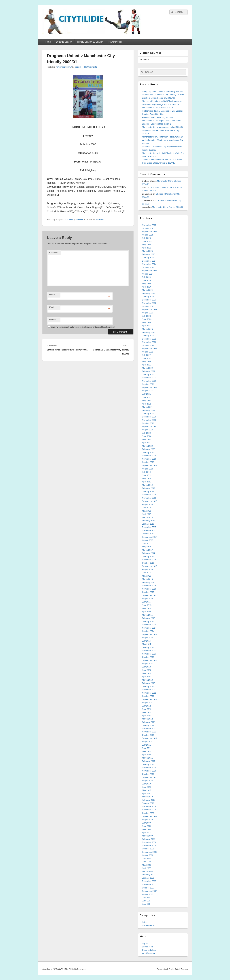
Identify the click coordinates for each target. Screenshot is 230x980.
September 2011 (149, 738)
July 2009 (146, 823)
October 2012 (148, 696)
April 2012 (147, 716)
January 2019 (148, 491)
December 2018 (149, 495)
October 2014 (148, 631)
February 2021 (149, 410)
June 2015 (147, 605)
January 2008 (148, 878)
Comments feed (149, 950)
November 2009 (149, 810)
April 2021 (147, 404)
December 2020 (149, 417)
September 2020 (149, 426)
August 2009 (148, 820)
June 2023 (147, 319)
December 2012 (149, 690)
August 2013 (148, 664)
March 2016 (147, 579)
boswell (78, 67)
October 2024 (148, 267)
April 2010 (147, 793)
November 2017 (149, 530)
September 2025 (149, 232)
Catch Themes (181, 969)
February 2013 (149, 683)
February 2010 (149, 800)
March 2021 (147, 407)
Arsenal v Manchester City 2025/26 (158, 117)
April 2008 (147, 868)
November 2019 (149, 459)
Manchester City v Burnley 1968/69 (168, 207)
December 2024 (149, 261)
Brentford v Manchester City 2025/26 (158, 98)
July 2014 (146, 641)
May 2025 (146, 245)
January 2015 (148, 621)
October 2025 (148, 228)
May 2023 (146, 322)
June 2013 (147, 670)
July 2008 (146, 858)
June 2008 (147, 862)
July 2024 (146, 277)
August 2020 (148, 430)
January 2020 (148, 452)
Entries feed (147, 947)
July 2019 (146, 472)
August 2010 (148, 781)
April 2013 (147, 677)
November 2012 (149, 693)
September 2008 (149, 852)
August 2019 (148, 469)
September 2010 (149, 777)
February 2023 (149, 332)
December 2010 (149, 768)
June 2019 (147, 475)
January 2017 (148, 556)
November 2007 (149, 885)
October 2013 (148, 657)
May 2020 (146, 439)
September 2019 (149, 465)
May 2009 (146, 829)
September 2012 (149, 699)
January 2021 (148, 414)
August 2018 (148, 504)
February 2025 (149, 254)
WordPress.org (149, 953)
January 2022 (148, 374)
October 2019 (148, 462)
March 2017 (147, 550)
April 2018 (147, 514)
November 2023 (149, 303)
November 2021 (149, 381)
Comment (54, 253)
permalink (100, 220)
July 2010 (146, 784)
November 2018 (149, 498)
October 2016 (148, 563)
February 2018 (149, 521)
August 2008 (148, 855)
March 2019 (147, 485)
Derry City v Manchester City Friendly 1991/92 (163, 91)
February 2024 (149, 293)
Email (52, 307)
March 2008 (147, 871)
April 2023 (147, 326)
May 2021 (146, 401)
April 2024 (147, 287)
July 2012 (146, 706)
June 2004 (147, 904)
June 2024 (147, 280)
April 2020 (147, 443)
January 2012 (148, 725)
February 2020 (149, 449)
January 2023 (148, 336)
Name (52, 295)
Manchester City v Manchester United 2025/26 (163, 127)
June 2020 (147, 436)
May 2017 (146, 547)
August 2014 (148, 638)
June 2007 (147, 901)
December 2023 (149, 300)
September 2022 (149, 349)
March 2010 (147, 797)
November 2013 (149, 654)
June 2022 (147, 358)
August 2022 (148, 352)
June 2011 (147, 748)
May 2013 (146, 673)
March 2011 (147, 758)
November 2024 (149, 264)
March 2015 (147, 615)
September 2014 (149, 634)
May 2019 (146, 479)
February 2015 (149, 618)
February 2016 (149, 582)
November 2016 (149, 560)
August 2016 (148, 569)
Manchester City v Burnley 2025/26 (158, 108)
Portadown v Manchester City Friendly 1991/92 (163, 95)
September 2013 (149, 660)
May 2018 (146, 511)
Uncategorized (149, 925)
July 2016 (146, 573)
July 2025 (146, 238)
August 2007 (148, 894)
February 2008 (149, 875)
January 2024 (148, 297)
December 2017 (149, 527)
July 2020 (146, 433)
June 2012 (147, 709)
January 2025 (148, 258)
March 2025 (147, 251)
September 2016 (149, 566)
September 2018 (149, 501)
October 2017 (148, 534)
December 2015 (149, 586)
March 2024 (147, 290)
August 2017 (148, 540)
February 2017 (149, 553)
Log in (145, 944)
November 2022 (149, 342)
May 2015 (146, 608)
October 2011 (148, 735)
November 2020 (149, 420)
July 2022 (146, 355)
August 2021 (148, 391)
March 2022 (147, 368)
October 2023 (148, 306)
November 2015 (149, 589)
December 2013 (149, 651)
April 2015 (147, 612)
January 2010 (148, 803)
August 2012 (148, 703)
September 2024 (149, 271)
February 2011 (149, 761)
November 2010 (149, 771)
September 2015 (149, 595)
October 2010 (148, 774)
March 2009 (147, 836)
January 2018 (148, 524)
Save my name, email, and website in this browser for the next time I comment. (83, 327)
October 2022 (148, 345)
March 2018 (147, 517)
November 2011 (149, 732)
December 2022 (149, 339)
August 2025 (148, 235)
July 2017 (146, 543)
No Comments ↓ (91, 67)
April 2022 (147, 365)
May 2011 (146, 751)
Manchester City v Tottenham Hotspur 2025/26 (163, 137)
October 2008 (148, 849)
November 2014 (149, 628)
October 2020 (148, 423)
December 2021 (149, 378)
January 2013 (148, 686)
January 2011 (148, 764)
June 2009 (147, 826)
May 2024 (146, 284)
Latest (70, 220)
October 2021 (148, 384)
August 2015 (148, 599)
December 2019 (149, 456)
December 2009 (149, 806)
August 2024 (148, 274)
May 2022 (146, 362)
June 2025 (147, 241)
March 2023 (147, 329)
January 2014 (148, 647)
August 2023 (148, 313)
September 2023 (149, 310)
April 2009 (147, 833)
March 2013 (147, 680)
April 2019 (147, 482)
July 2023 (146, 316)
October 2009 (148, 813)
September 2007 (149, 891)
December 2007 (149, 881)
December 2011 (149, 729)
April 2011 (147, 755)
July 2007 (146, 898)
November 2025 (149, 225)
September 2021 (149, 387)
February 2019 (149, 488)
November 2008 (149, 846)
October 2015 (148, 592)
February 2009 (149, 839)
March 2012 (147, 719)
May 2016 (146, 576)
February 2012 (149, 722)
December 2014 (149, 625)
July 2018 (146, 508)
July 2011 (146, 745)
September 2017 (149, 537)
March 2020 (147, 446)
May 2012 (146, 712)
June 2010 (147, 787)
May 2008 (146, 865)
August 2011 (148, 741)
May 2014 (146, 644)
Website (53, 320)
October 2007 (148, 888)
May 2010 (146, 790)
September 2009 (149, 816)
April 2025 (147, 248)
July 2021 (146, 394)
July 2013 (146, 667)
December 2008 (149, 842)
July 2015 (146, 602)
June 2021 (147, 397)
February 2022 (149, 371)
